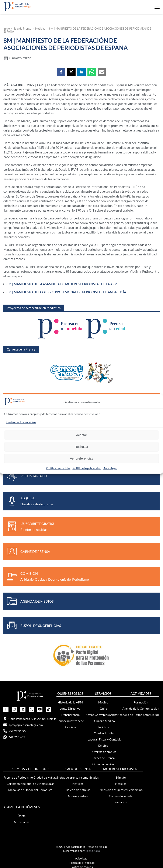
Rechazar (81, 447)
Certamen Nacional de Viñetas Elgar (30, 783)
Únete (22, 815)
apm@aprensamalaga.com (23, 724)
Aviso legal (110, 468)
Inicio (7, 29)
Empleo (103, 745)
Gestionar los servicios (21, 422)
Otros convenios (103, 763)
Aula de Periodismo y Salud (141, 714)
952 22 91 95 (15, 730)
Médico (103, 702)
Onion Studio (92, 850)
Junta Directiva (70, 708)
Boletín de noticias (78, 789)
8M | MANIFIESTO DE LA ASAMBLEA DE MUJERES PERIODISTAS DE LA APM (62, 284)
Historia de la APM (70, 702)
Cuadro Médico (105, 720)
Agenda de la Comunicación (141, 708)
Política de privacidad (87, 468)
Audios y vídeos (78, 796)
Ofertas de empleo (104, 751)
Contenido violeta (121, 796)
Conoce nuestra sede (70, 720)
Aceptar (81, 435)
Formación (141, 702)
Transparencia (70, 714)
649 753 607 (14, 737)
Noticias (40, 29)
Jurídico (103, 726)
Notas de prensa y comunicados (78, 777)
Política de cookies (58, 468)
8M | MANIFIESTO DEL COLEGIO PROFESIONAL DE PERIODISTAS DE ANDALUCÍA (66, 292)
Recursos (121, 802)
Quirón (105, 708)
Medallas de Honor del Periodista (30, 789)
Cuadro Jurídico (105, 733)
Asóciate (70, 726)
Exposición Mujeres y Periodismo (121, 789)
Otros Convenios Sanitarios (104, 714)
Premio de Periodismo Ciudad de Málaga (30, 777)
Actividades (22, 821)
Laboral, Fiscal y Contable (105, 739)
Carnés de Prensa (103, 757)
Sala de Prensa (22, 29)
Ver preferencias (81, 458)
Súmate (121, 777)
